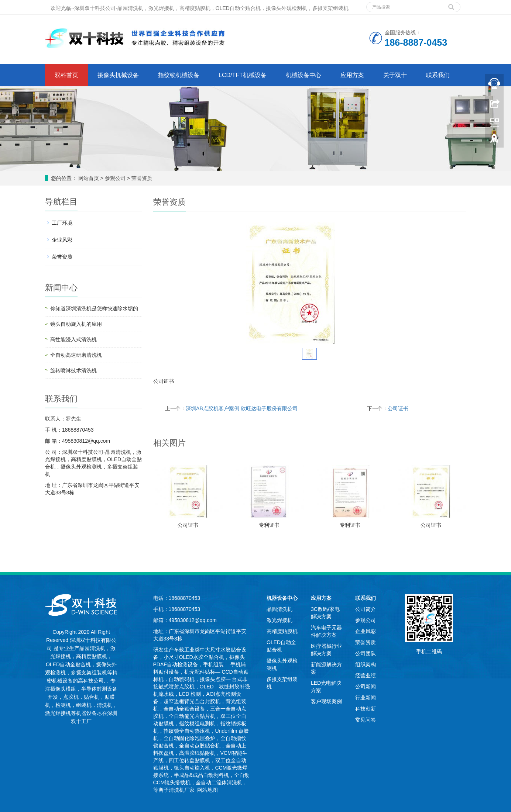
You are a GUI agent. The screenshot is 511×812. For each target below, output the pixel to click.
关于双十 (395, 75)
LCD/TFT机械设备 (243, 75)
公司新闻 (366, 687)
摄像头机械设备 (118, 75)
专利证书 (269, 525)
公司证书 (398, 408)
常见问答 (366, 720)
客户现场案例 (326, 701)
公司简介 (366, 609)
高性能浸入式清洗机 (73, 339)
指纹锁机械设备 (179, 75)
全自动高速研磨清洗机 (76, 355)
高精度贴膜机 (282, 631)
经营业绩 (366, 675)
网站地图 (208, 790)
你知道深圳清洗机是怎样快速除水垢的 (94, 308)
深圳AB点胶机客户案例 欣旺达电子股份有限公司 (242, 408)
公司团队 (366, 653)
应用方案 (352, 75)
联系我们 (438, 75)
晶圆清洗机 (279, 609)
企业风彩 (62, 240)
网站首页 (89, 178)
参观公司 (116, 178)
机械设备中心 (303, 75)
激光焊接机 (279, 620)
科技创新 (366, 709)
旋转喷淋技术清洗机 (73, 370)
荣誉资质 (141, 178)
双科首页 (66, 75)
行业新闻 (366, 698)
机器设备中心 (282, 598)
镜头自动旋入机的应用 (76, 324)
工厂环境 (62, 223)
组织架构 (366, 664)
